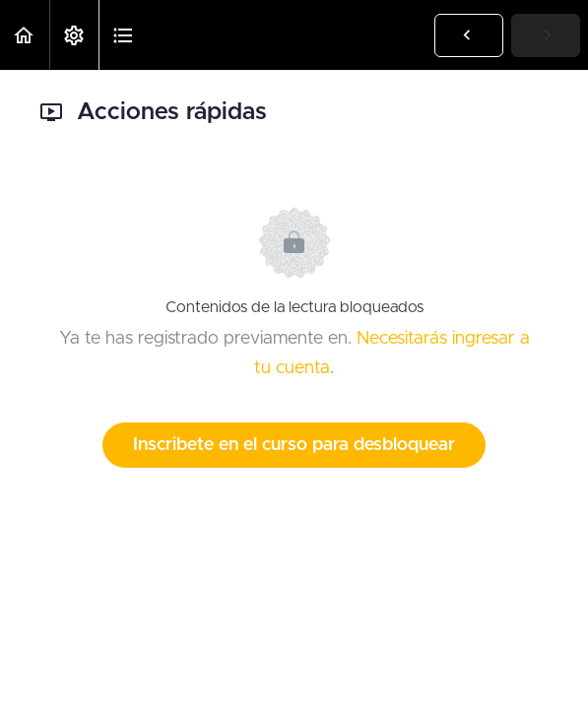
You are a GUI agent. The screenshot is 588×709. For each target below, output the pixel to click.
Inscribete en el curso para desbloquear (294, 445)
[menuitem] (74, 35)
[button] (25, 35)
